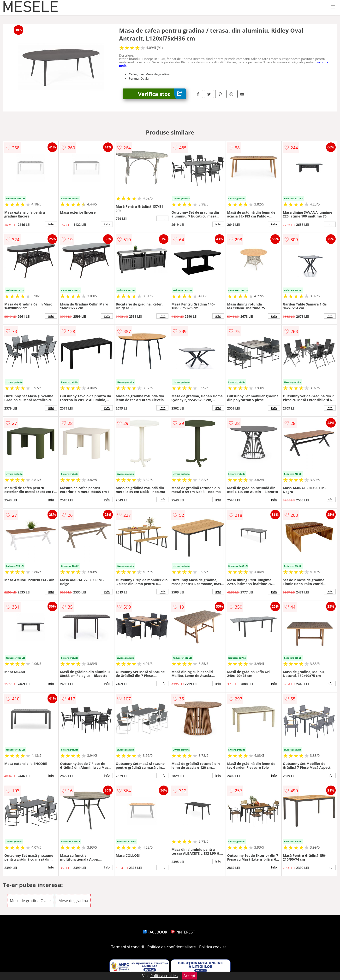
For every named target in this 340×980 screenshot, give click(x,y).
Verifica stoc (162, 94)
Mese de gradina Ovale (30, 901)
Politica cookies (213, 947)
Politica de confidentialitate (172, 947)
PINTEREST (183, 932)
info (51, 224)
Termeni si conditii (128, 947)
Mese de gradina (73, 901)
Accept (190, 976)
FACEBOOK (155, 932)
